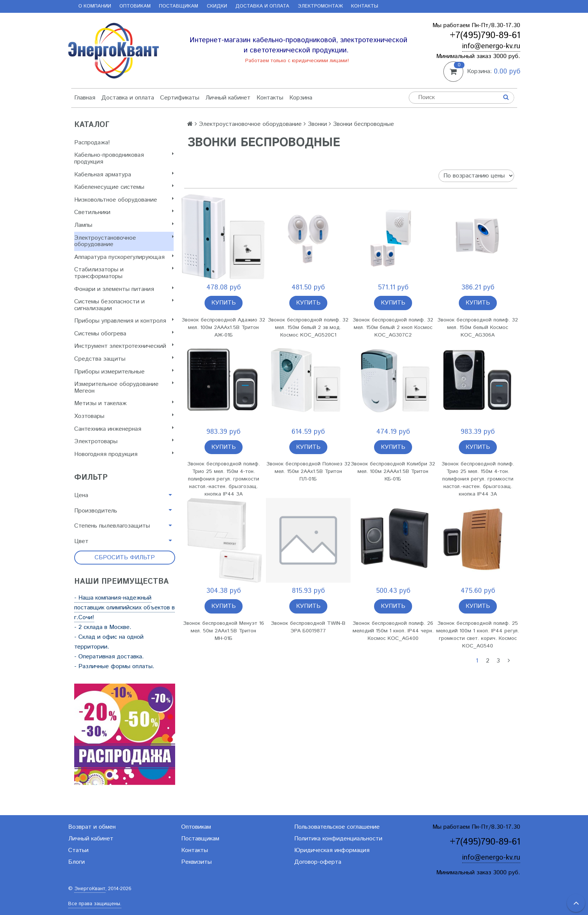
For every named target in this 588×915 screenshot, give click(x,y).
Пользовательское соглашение (337, 827)
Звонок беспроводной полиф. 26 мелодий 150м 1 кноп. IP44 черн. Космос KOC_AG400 (393, 631)
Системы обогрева (124, 334)
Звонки (317, 124)
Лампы (124, 225)
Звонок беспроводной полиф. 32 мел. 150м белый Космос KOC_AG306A (478, 327)
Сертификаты (180, 98)
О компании (95, 6)
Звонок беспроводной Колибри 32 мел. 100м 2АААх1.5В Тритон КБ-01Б (393, 471)
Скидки (217, 6)
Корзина (301, 98)
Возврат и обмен (92, 827)
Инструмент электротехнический (124, 346)
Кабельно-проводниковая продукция (124, 158)
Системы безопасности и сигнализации (124, 305)
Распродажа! (92, 143)
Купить (224, 303)
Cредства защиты (124, 359)
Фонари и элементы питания (124, 289)
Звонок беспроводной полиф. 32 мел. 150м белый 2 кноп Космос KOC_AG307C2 (393, 327)
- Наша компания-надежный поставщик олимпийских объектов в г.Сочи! (124, 608)
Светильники (124, 212)
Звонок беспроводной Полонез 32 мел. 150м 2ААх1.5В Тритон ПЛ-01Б (308, 471)
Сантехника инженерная (124, 429)
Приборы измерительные (124, 372)
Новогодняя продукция (124, 454)
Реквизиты (196, 862)
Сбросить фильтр (125, 558)
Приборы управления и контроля (124, 321)
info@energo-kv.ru (491, 46)
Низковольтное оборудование (124, 200)
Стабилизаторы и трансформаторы (124, 273)
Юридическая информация (332, 850)
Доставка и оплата (262, 6)
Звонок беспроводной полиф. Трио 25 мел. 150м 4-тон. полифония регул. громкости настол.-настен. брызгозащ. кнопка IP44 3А (224, 479)
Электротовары (124, 441)
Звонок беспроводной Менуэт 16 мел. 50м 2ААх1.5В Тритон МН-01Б (224, 631)
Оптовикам (135, 6)
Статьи (78, 850)
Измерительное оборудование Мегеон (124, 388)
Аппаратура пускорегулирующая (124, 257)
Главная (85, 98)
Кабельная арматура (124, 175)
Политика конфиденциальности (338, 839)
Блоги (76, 862)
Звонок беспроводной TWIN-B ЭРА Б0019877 (308, 627)
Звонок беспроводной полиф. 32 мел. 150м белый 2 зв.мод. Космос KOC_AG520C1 (308, 327)
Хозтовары (124, 416)
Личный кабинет (228, 98)
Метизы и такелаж (124, 403)
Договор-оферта (318, 862)
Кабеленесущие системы (124, 187)
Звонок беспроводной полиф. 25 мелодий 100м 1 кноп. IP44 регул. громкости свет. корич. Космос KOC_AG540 (478, 635)
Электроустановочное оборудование (124, 241)
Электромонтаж (320, 6)
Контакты (365, 6)
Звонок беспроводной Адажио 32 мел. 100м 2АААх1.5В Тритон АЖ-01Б (223, 327)
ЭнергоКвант (90, 889)
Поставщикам (179, 6)
